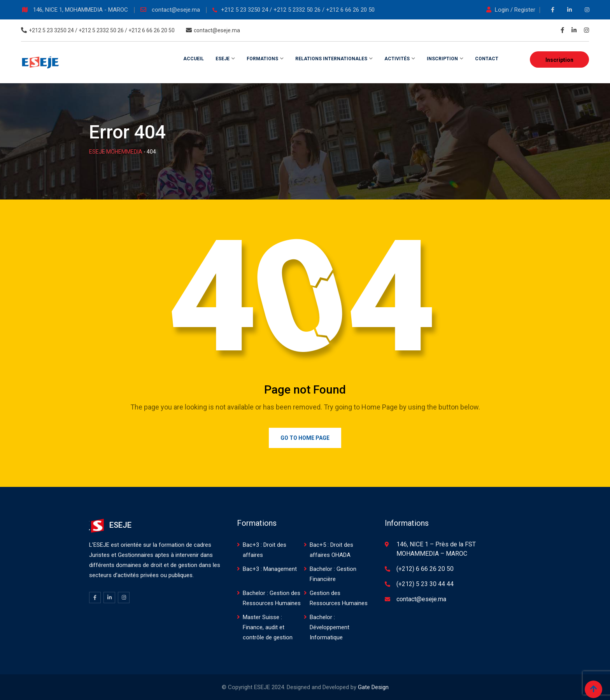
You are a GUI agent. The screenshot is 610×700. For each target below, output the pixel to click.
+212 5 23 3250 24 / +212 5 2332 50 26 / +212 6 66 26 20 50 (298, 10)
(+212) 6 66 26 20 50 (425, 569)
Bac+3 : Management (270, 569)
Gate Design (373, 687)
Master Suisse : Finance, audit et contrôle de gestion (268, 627)
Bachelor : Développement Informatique (330, 627)
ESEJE (223, 59)
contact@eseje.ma (177, 10)
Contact (487, 59)
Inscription (559, 60)
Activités (397, 59)
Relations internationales (331, 59)
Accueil (194, 59)
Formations (262, 59)
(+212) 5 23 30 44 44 (425, 584)
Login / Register (512, 10)
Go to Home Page (305, 438)
